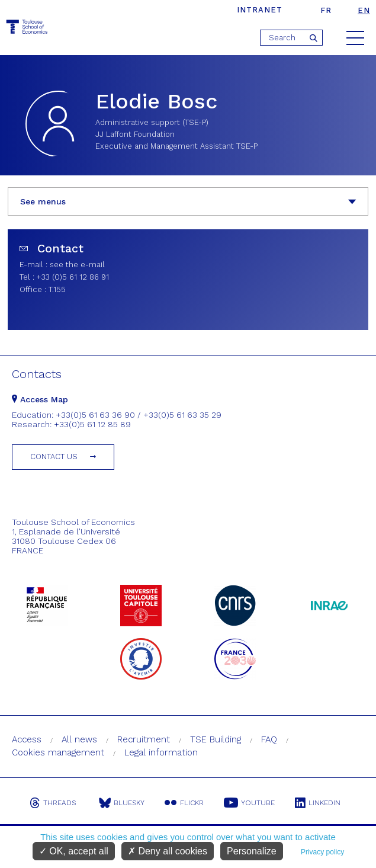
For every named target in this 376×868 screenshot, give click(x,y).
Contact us (54, 457)
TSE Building (216, 739)
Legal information (161, 752)
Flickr (184, 803)
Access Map (40, 399)
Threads (53, 803)
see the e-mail (77, 265)
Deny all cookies (168, 851)
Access (27, 739)
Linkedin (318, 803)
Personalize (252, 851)
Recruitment (144, 739)
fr (326, 10)
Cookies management (58, 752)
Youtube (249, 803)
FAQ (269, 739)
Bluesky (122, 803)
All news (79, 739)
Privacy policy (322, 852)
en (364, 10)
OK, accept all (74, 851)
